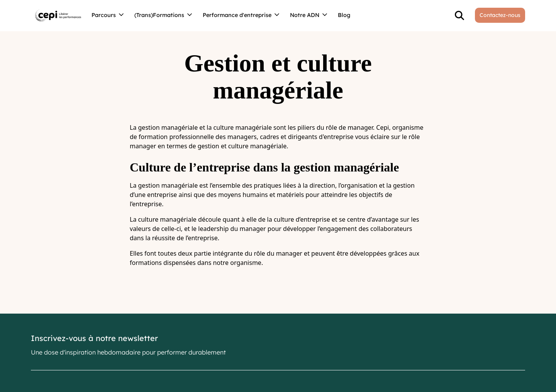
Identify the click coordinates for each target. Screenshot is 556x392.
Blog (344, 15)
